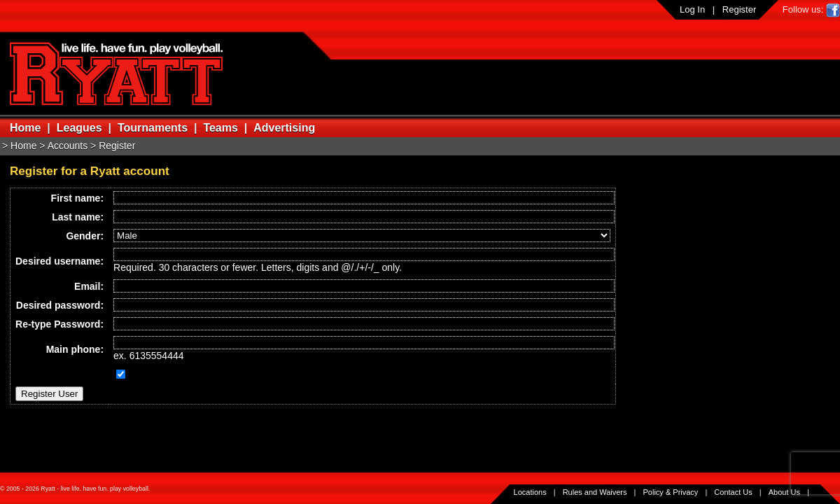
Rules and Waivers (595, 492)
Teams (220, 128)
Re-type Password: (59, 324)
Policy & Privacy (671, 492)
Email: (89, 286)
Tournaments (153, 128)
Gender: (85, 236)
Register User (49, 394)
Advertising (284, 128)
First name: (77, 198)
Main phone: (75, 349)
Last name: (78, 217)
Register (739, 9)
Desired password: (60, 305)
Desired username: (59, 261)
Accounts (68, 146)
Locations (530, 492)
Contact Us (733, 492)
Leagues (79, 128)
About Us (784, 492)
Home (25, 128)
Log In (692, 9)
